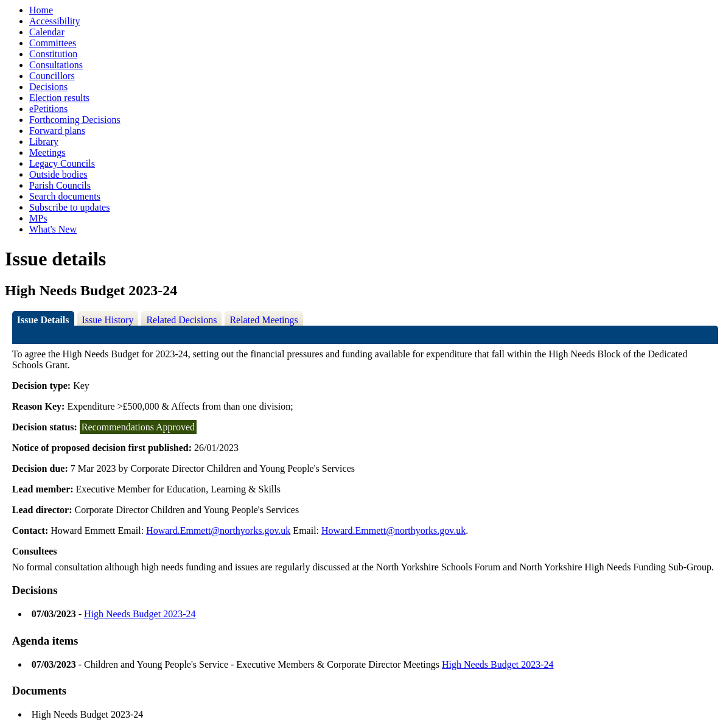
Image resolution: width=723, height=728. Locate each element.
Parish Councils (60, 185)
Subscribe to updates (69, 207)
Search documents (65, 196)
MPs (38, 218)
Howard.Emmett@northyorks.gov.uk (218, 530)
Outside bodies (58, 174)
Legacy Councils (62, 163)
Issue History (108, 320)
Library (44, 142)
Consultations (56, 65)
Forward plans (57, 131)
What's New (53, 229)
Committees (53, 43)
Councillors (52, 76)
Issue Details (43, 320)
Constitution (53, 54)
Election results (59, 98)
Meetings (47, 152)
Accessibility (55, 21)
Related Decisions (181, 320)
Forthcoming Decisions (75, 120)
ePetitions (48, 109)
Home (41, 10)
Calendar (47, 32)
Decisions (48, 87)
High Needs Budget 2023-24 (140, 614)
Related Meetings (264, 320)
